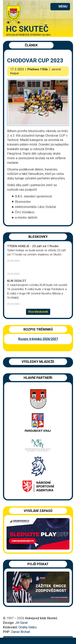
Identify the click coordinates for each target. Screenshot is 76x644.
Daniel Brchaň (21, 632)
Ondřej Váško (28, 627)
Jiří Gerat (21, 623)
